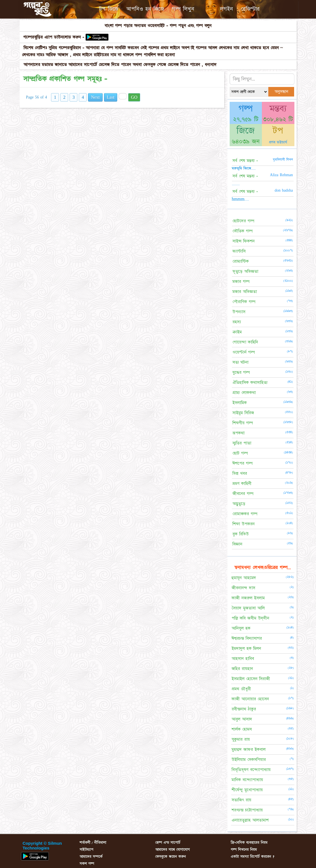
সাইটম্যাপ (87, 849)
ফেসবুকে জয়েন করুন (171, 856)
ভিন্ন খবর (240, 473)
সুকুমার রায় (241, 739)
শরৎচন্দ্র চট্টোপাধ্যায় (247, 810)
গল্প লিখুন (183, 9)
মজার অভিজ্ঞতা (245, 292)
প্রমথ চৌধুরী (241, 689)
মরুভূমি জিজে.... (244, 168)
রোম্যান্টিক (241, 261)
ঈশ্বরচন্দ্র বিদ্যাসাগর (247, 638)
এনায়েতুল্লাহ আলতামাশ (250, 820)
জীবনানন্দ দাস (243, 588)
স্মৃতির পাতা (242, 443)
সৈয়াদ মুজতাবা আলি (248, 608)
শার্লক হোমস (242, 729)
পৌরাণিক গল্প (244, 302)
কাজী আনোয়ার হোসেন (250, 699)
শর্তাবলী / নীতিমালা (93, 842)
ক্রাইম (237, 332)
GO (134, 97)
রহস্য (237, 322)
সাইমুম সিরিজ (243, 413)
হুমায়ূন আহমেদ (244, 578)
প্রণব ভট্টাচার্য (278, 142)
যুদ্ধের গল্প (241, 372)
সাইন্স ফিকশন (244, 241)
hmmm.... (240, 199)
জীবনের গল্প (243, 494)
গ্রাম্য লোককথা (244, 393)
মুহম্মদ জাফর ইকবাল (249, 749)
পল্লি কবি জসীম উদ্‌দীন (250, 618)
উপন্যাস (239, 312)
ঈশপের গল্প (243, 463)
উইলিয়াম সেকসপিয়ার (249, 760)
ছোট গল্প (240, 453)
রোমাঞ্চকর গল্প (245, 514)
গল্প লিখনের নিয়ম (244, 849)
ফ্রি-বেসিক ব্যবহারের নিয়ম (249, 842)
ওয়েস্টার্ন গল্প (244, 352)
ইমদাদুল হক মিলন (246, 648)
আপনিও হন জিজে (145, 9)
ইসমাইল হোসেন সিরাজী (251, 679)
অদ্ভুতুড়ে (239, 504)
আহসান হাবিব (243, 659)
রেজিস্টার (250, 9)
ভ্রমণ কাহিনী (242, 484)
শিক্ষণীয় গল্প (243, 423)
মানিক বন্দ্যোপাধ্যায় (247, 780)
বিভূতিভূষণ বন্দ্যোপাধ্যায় (251, 770)
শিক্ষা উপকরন (244, 524)
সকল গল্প (87, 864)
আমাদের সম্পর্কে (91, 856)
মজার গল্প (241, 282)
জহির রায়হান (242, 669)
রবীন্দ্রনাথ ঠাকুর (244, 709)
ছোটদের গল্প (243, 221)
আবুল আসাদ (242, 719)
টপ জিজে (109, 9)
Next (95, 97)
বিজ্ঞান (237, 544)
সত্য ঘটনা (240, 362)
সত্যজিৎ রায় (241, 800)
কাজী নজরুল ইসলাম (248, 598)
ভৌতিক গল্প (243, 231)
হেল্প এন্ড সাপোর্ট (168, 842)
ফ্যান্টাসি (239, 251)
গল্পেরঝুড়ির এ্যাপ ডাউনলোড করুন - (55, 37)
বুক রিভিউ (241, 534)
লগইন (227, 9)
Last (111, 97)
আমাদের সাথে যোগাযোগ (173, 849)
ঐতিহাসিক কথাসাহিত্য (250, 383)
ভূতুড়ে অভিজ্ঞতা (245, 271)
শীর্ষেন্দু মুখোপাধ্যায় (247, 790)
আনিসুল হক (241, 628)
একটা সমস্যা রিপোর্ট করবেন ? (252, 856)
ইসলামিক (240, 403)
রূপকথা (238, 433)
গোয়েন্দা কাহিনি (245, 342)
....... (236, 184)
